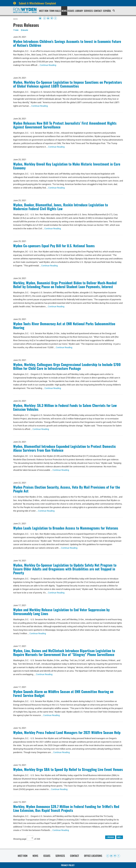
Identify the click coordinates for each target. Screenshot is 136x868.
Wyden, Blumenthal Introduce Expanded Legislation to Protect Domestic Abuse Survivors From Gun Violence (64, 448)
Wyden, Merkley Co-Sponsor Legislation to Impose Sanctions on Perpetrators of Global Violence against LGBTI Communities (68, 84)
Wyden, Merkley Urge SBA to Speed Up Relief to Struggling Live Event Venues (68, 769)
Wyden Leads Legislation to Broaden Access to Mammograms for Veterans (66, 528)
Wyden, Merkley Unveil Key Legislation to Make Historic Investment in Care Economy (67, 166)
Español (107, 11)
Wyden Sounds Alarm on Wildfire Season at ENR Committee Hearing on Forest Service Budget (63, 693)
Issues (71, 11)
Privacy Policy (68, 865)
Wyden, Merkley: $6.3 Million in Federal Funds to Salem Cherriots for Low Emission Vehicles (65, 407)
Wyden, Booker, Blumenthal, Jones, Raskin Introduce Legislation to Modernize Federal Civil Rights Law (61, 207)
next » (120, 837)
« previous (110, 837)
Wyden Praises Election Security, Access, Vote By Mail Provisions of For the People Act (67, 489)
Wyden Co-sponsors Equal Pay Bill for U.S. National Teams (54, 246)
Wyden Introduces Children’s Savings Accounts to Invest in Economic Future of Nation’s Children (67, 43)
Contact (98, 11)
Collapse (24, 30)
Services (88, 11)
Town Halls (55, 11)
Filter (16, 30)
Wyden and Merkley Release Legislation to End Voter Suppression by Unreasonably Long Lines (61, 612)
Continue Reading (48, 65)
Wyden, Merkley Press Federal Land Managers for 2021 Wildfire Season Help (67, 732)
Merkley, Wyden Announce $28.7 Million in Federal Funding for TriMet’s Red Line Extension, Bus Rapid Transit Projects (66, 808)
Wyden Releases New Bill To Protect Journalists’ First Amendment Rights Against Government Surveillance (65, 125)
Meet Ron (44, 11)
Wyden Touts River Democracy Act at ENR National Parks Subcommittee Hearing (64, 326)
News (64, 11)
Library (79, 11)
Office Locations (93, 856)
